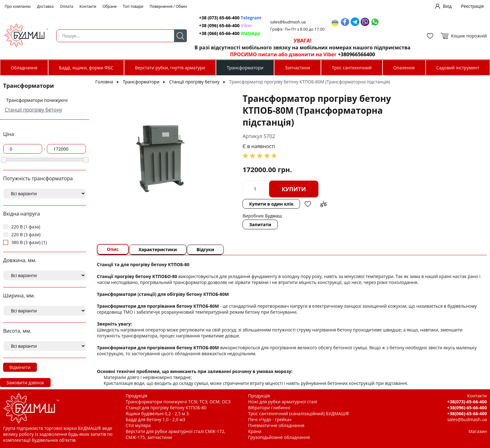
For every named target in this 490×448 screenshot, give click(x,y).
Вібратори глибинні (269, 406)
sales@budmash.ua (287, 22)
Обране (110, 6)
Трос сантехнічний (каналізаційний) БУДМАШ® (299, 412)
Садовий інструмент (458, 68)
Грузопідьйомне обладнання (279, 436)
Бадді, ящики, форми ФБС (86, 68)
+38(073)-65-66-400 (467, 400)
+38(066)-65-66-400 (467, 412)
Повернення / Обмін (168, 6)
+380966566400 (355, 54)
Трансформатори (245, 68)
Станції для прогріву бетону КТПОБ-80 (166, 406)
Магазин (478, 430)
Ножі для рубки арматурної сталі (283, 400)
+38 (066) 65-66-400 (228, 33)
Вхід (447, 6)
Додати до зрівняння (387, 189)
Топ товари (133, 6)
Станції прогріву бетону (33, 110)
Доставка (45, 6)
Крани (255, 430)
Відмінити (20, 367)
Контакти (88, 6)
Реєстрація (472, 6)
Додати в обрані (371, 189)
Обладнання (24, 68)
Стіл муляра (138, 424)
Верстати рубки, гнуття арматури (170, 68)
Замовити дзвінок (25, 383)
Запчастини (298, 68)
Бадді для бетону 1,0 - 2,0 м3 (155, 418)
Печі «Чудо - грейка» (270, 418)
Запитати (246, 212)
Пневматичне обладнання (276, 424)
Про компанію (18, 6)
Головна (104, 82)
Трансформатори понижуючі (37, 100)
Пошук (178, 36)
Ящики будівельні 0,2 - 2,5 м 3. (158, 412)
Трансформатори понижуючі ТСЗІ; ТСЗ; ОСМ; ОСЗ (178, 400)
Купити (279, 189)
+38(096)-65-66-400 (467, 406)
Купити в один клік (334, 189)
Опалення (404, 68)
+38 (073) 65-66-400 (228, 18)
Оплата (67, 6)
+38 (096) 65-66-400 (224, 25)
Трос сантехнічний (352, 68)
